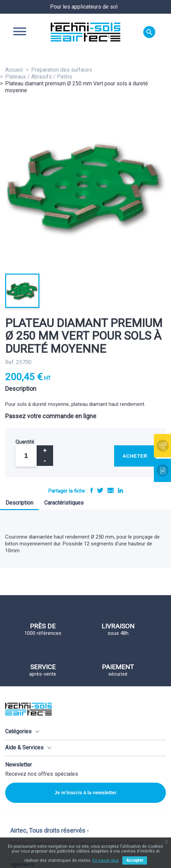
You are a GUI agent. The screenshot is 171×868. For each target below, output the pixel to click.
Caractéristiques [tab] (64, 503)
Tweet (100, 490)
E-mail (111, 490)
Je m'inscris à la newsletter (85, 793)
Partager (91, 490)
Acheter (135, 456)
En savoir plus (106, 860)
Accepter (135, 860)
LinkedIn (120, 490)
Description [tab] (19, 503)
